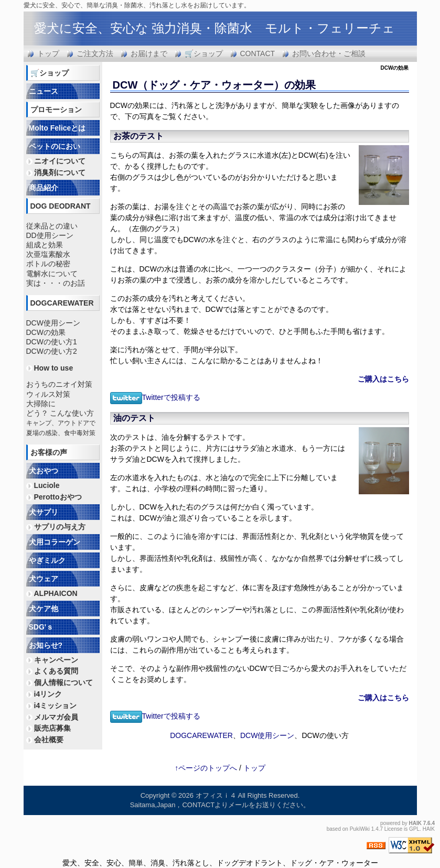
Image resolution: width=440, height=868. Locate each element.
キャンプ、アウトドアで (61, 423)
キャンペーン (56, 660)
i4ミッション (56, 706)
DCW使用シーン (267, 735)
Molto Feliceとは (57, 128)
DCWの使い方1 (52, 342)
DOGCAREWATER (201, 735)
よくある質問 (56, 671)
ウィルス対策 (48, 394)
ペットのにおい (55, 146)
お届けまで (149, 53)
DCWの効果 (46, 332)
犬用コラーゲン (55, 542)
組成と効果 (45, 245)
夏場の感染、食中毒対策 (61, 433)
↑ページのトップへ (206, 768)
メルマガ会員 (56, 717)
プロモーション (56, 110)
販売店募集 (52, 728)
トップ (48, 53)
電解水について (52, 274)
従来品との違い (52, 226)
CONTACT (258, 53)
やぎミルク (47, 560)
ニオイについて (60, 161)
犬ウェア (44, 579)
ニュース (44, 91)
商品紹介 (44, 188)
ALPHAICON (56, 593)
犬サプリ (44, 512)
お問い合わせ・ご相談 (329, 53)
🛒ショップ (204, 53)
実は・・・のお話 (56, 283)
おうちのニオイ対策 (59, 384)
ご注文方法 (95, 53)
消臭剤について (60, 172)
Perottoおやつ (58, 497)
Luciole (47, 485)
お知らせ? (46, 645)
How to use (54, 368)
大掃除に (41, 404)
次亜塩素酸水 (48, 254)
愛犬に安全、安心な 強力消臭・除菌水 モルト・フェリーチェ (215, 28)
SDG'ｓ (41, 627)
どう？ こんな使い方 (60, 413)
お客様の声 (49, 452)
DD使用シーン (50, 235)
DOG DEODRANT (61, 206)
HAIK (415, 823)
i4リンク (48, 694)
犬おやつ (44, 471)
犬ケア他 (44, 609)
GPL (414, 829)
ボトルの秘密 (48, 264)
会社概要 (49, 740)
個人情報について (63, 682)
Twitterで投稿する (155, 397)
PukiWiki (360, 829)
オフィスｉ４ (216, 795)
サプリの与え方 (60, 527)
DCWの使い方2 (52, 351)
